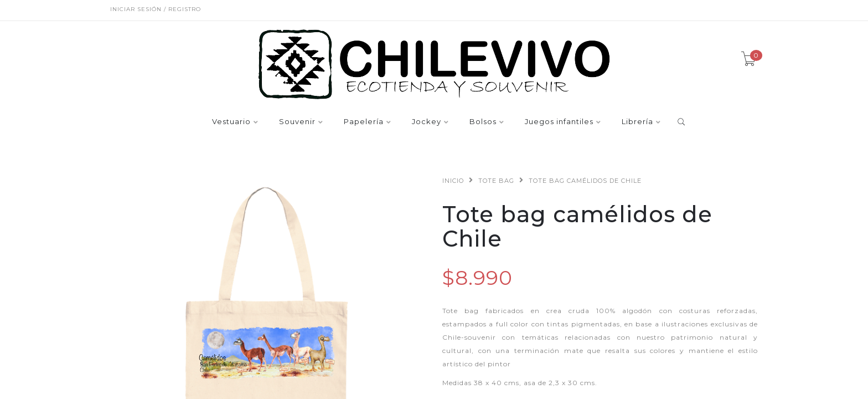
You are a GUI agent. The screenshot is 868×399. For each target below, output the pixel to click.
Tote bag (496, 181)
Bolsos (483, 122)
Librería (637, 122)
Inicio (453, 181)
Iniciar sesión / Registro (156, 9)
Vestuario (231, 122)
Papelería (364, 122)
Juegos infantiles (559, 122)
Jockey (427, 122)
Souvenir (297, 122)
